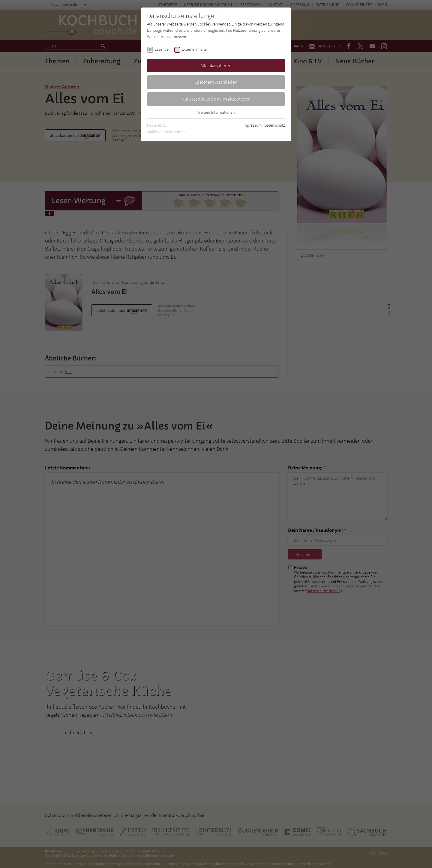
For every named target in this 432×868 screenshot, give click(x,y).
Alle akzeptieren (216, 65)
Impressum (252, 125)
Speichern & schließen (216, 82)
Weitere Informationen (216, 112)
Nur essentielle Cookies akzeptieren (216, 99)
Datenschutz (275, 125)
